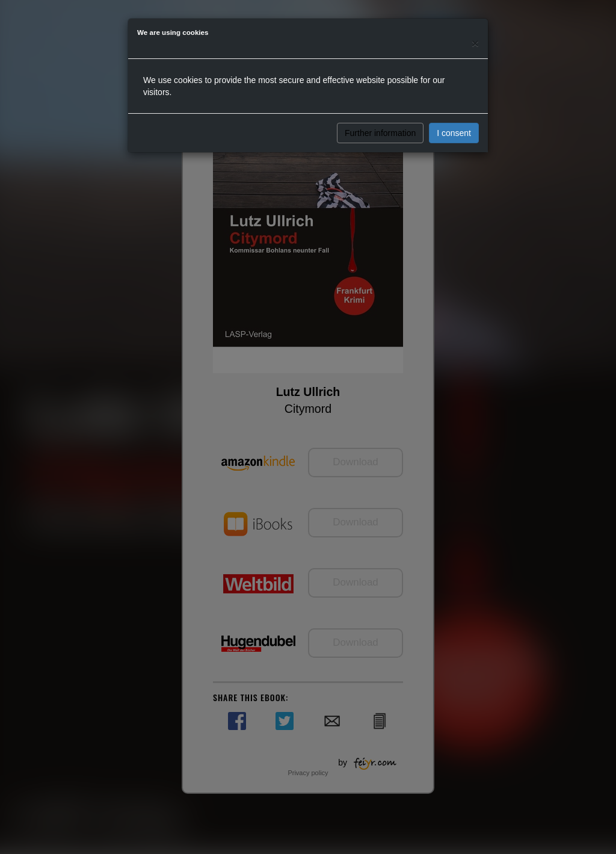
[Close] (475, 43)
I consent (454, 133)
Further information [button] (380, 133)
